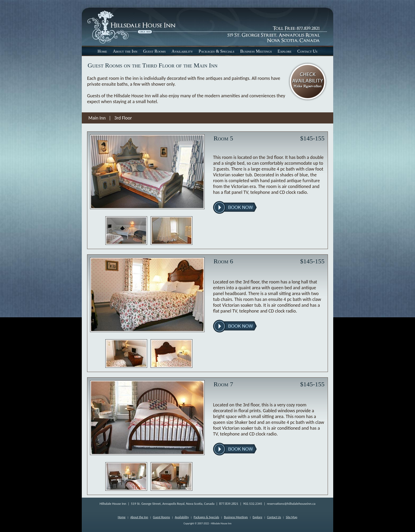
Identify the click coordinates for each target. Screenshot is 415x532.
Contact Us (307, 51)
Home (102, 51)
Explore (285, 51)
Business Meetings (256, 51)
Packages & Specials (217, 51)
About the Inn (125, 51)
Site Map (292, 517)
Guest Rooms (155, 51)
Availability (182, 51)
